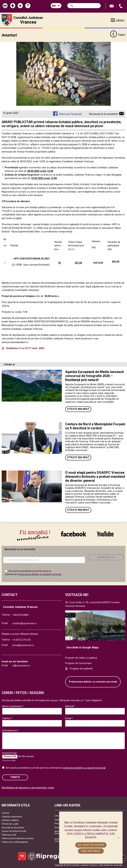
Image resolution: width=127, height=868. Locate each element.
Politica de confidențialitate (15, 842)
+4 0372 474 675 (21, 640)
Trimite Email (112, 6)
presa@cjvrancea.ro (23, 645)
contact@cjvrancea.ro (24, 623)
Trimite (15, 777)
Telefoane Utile (9, 835)
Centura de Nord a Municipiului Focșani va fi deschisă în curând (95, 426)
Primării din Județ (10, 824)
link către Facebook (73, 534)
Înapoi (118, 35)
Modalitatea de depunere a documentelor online (28, 788)
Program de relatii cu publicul (81, 658)
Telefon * (7, 718)
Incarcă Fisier (10, 753)
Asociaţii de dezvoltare (13, 828)
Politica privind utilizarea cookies (18, 838)
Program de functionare (78, 663)
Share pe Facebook (70, 114)
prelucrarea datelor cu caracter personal (40, 574)
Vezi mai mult (91, 851)
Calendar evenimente (12, 817)
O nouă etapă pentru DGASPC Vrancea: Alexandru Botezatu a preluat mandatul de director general (95, 477)
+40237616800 (20, 615)
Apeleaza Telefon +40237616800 (121, 6)
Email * (69, 718)
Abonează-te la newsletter (103, 114)
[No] (118, 838)
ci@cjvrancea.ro (21, 666)
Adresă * (70, 706)
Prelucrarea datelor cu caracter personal (93, 682)
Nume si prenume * (13, 706)
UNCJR (58, 816)
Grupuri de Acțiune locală (14, 831)
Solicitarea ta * (10, 730)
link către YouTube (105, 534)
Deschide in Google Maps (83, 647)
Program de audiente (81, 669)
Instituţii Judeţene (10, 820)
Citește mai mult (78, 409)
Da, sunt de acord (91, 845)
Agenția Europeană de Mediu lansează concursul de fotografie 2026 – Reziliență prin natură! (94, 376)
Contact (5, 813)
